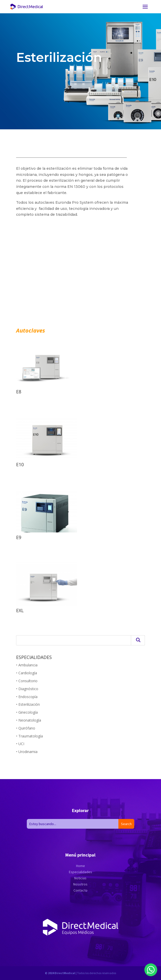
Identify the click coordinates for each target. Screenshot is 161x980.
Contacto (80, 890)
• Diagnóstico (27, 689)
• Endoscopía (27, 697)
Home (80, 866)
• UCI (20, 744)
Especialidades (80, 872)
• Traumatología (29, 736)
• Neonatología (29, 720)
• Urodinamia (27, 752)
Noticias (80, 878)
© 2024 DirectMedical (60, 973)
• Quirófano (26, 728)
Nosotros (80, 884)
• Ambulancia (27, 665)
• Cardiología (27, 673)
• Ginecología (27, 712)
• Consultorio (27, 681)
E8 (19, 392)
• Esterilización (28, 704)
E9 (19, 537)
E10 (20, 464)
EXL (20, 610)
